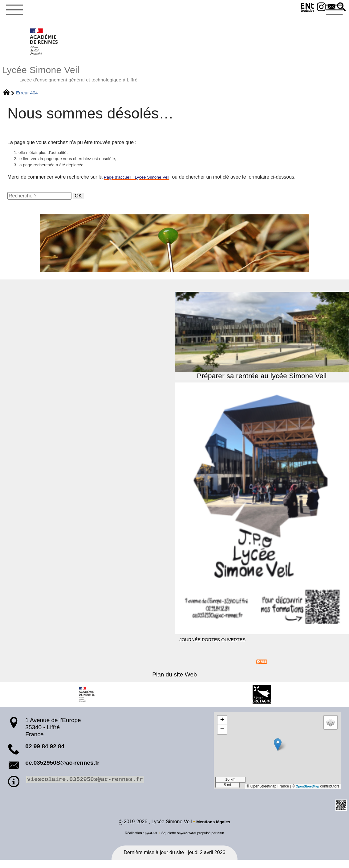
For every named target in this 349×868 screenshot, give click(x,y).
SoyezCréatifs (187, 841)
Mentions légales (213, 830)
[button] (341, 7)
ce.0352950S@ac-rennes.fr (62, 770)
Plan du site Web (174, 682)
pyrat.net (149, 841)
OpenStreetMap (305, 794)
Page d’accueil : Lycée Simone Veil (142, 184)
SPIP (224, 841)
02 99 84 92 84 (45, 754)
